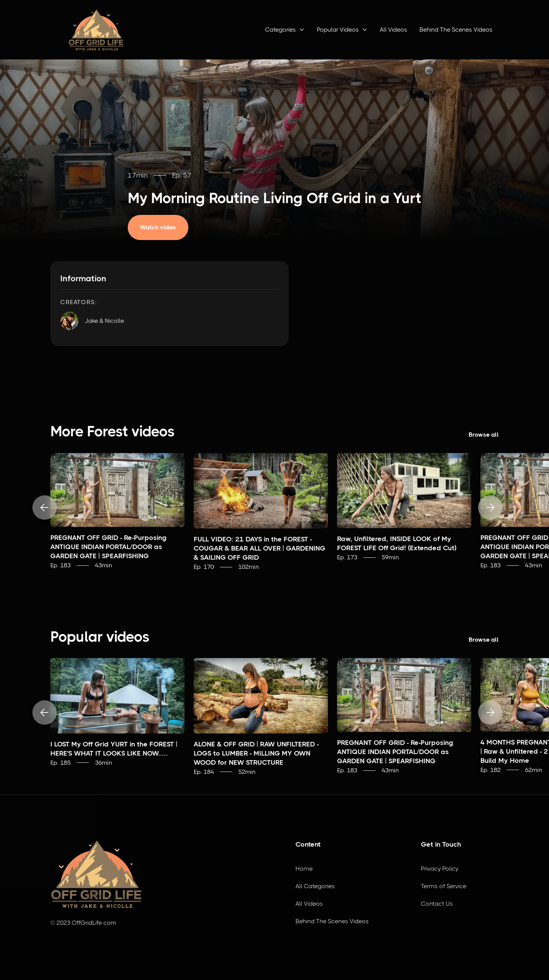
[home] (96, 30)
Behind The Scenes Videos (456, 30)
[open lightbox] (163, 227)
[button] (285, 30)
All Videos (393, 30)
